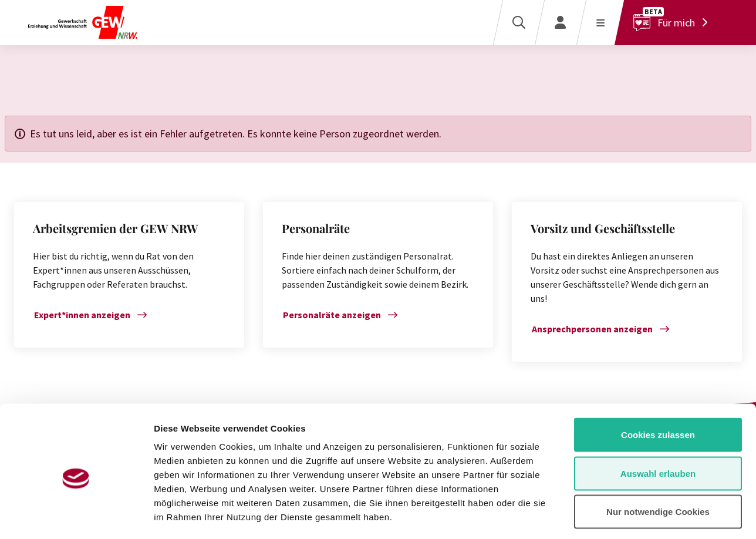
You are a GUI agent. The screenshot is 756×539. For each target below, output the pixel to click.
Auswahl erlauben (658, 424)
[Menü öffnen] (600, 23)
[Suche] (519, 23)
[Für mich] (674, 23)
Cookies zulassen (658, 385)
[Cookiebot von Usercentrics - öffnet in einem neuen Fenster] (76, 516)
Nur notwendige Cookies (658, 462)
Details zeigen (624, 516)
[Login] (560, 23)
